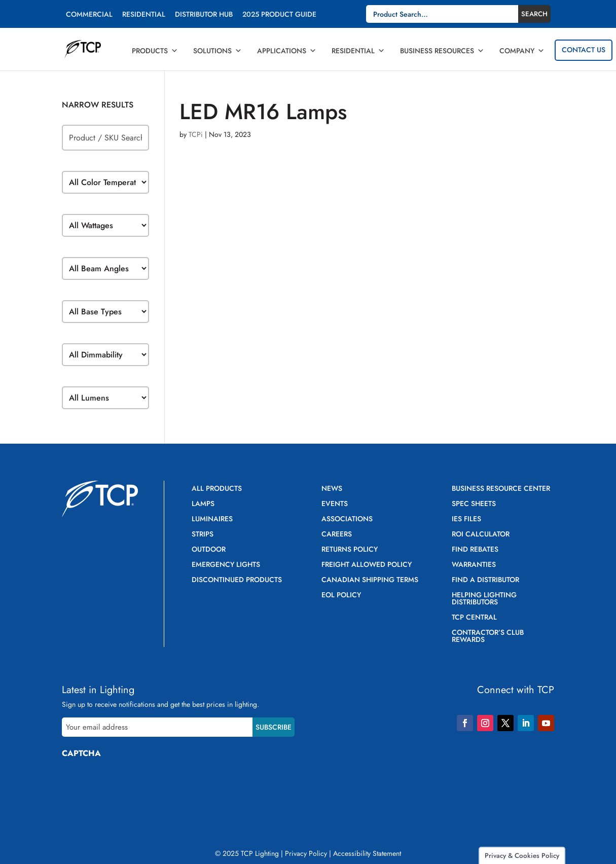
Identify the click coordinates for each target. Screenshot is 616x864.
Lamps (203, 504)
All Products (217, 489)
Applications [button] (287, 51)
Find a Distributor (485, 580)
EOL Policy (341, 596)
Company (522, 51)
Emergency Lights (226, 565)
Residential (144, 15)
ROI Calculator (481, 535)
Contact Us (584, 50)
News (332, 489)
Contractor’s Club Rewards (488, 637)
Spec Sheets (474, 504)
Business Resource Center (501, 489)
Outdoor (209, 550)
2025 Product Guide (279, 15)
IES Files (466, 519)
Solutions (218, 51)
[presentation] (139, 786)
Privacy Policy (306, 853)
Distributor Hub (204, 15)
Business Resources (442, 51)
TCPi (196, 134)
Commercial (89, 15)
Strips (203, 535)
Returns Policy (350, 550)
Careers (337, 535)
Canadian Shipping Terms (370, 580)
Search (534, 14)
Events (335, 504)
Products (155, 51)
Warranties (474, 565)
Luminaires (212, 519)
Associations (347, 519)
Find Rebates (475, 550)
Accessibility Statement (367, 853)
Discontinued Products (237, 580)
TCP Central (474, 618)
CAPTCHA (81, 753)
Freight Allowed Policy (367, 565)
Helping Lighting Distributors (484, 599)
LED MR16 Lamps (263, 112)
